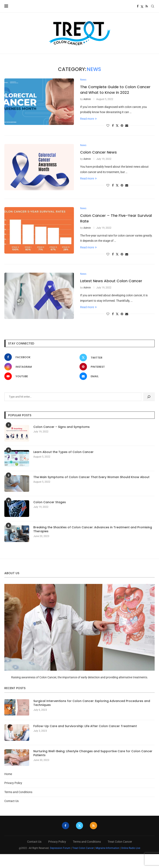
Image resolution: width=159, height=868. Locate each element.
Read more (88, 119)
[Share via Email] (127, 126)
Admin (87, 99)
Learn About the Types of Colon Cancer (63, 452)
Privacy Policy (13, 783)
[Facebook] (138, 6)
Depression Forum (60, 848)
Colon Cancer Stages (50, 502)
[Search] (153, 6)
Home (8, 774)
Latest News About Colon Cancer (111, 281)
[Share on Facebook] (113, 126)
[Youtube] (41, 376)
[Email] (116, 376)
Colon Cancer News (98, 152)
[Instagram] (41, 367)
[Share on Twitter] (117, 125)
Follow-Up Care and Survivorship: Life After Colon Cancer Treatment (85, 726)
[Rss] (147, 6)
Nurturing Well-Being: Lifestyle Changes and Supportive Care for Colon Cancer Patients (93, 754)
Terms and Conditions (18, 792)
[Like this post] (108, 126)
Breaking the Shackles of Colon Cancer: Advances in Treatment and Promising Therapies (93, 530)
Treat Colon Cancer (120, 842)
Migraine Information (107, 848)
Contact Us (11, 801)
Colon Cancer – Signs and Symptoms (61, 427)
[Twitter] (142, 6)
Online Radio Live (131, 848)
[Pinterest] (116, 367)
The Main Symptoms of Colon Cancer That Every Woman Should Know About (91, 477)
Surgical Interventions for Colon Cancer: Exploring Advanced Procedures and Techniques (92, 703)
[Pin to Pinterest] (122, 126)
